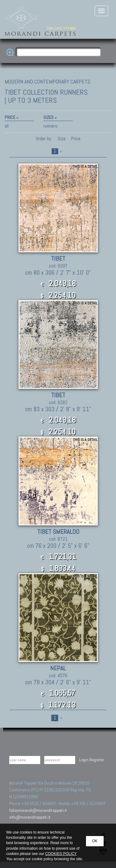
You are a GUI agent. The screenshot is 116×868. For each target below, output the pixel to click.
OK (95, 841)
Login (84, 760)
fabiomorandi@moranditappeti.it (38, 810)
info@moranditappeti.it (30, 817)
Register (97, 760)
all (7, 126)
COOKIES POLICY (61, 854)
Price (75, 139)
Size (62, 139)
